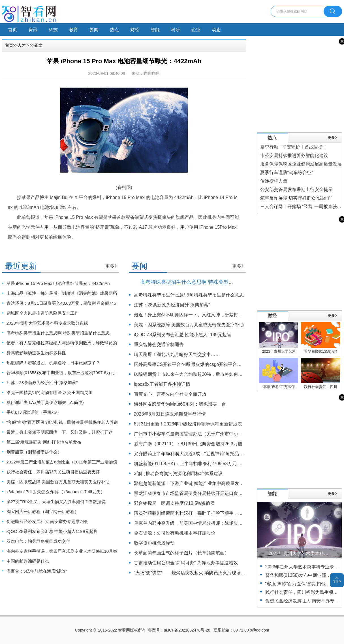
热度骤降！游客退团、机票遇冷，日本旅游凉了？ (53, 363)
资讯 (33, 30)
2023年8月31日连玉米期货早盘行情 (170, 414)
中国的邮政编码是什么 (28, 561)
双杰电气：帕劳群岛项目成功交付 (38, 541)
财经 (135, 30)
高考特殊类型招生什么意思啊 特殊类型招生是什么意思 (58, 333)
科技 (53, 30)
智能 (155, 30)
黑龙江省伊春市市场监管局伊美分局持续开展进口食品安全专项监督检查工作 (211, 493)
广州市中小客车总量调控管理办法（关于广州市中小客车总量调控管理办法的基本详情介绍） (227, 434)
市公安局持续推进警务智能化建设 (294, 155)
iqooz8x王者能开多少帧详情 (162, 384)
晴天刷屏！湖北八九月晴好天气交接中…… (177, 354)
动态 (216, 30)
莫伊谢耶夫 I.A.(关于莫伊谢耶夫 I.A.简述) (45, 402)
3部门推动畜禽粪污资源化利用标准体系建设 (178, 474)
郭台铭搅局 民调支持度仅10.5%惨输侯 (174, 503)
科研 (176, 30)
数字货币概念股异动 (154, 543)
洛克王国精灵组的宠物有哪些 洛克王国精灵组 (50, 392)
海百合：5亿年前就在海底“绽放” (37, 571)
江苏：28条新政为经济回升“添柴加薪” (42, 383)
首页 (12, 30)
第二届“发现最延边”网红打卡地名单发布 (44, 442)
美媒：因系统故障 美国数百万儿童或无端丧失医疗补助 (58, 482)
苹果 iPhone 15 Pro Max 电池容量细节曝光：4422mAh (58, 283)
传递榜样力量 (274, 181)
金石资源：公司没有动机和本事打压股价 (175, 533)
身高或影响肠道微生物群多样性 (36, 353)
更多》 (112, 266)
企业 (196, 30)
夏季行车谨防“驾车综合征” (287, 172)
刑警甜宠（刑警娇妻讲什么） (34, 452)
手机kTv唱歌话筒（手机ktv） (34, 412)
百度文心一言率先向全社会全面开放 (170, 394)
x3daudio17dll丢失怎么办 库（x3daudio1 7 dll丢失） (56, 492)
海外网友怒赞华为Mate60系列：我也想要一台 (180, 404)
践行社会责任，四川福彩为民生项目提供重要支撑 (53, 472)
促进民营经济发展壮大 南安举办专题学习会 (47, 521)
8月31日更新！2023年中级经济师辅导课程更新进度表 (188, 424)
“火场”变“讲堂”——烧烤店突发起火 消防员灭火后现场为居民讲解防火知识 (208, 573)
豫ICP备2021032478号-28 (187, 630)
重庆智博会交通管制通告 (159, 345)
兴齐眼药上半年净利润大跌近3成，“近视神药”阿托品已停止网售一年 (202, 454)
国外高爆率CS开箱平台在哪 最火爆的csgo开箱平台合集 (190, 364)
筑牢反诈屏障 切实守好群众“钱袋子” (296, 198)
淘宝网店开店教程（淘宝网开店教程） (43, 511)
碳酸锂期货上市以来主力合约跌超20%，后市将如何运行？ (193, 374)
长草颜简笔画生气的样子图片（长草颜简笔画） (181, 553)
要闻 (94, 30)
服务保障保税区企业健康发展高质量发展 (301, 164)
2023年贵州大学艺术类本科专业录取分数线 (47, 323)
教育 (74, 30)
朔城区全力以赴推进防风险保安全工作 (43, 313)
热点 (114, 30)
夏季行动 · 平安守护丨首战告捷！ (294, 147)
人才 (22, 45)
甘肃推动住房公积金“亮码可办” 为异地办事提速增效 (186, 563)
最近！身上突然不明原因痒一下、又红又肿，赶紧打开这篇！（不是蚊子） (209, 315)
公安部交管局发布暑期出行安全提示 (296, 189)
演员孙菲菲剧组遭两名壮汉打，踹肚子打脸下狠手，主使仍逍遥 (197, 513)
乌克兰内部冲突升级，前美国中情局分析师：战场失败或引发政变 (200, 523)
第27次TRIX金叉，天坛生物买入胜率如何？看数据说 (56, 502)
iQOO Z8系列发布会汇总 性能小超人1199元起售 (52, 531)
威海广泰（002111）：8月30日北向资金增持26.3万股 (188, 444)
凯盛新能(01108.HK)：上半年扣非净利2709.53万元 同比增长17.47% (203, 464)
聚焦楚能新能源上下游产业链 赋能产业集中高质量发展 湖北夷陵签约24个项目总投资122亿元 (227, 483)
